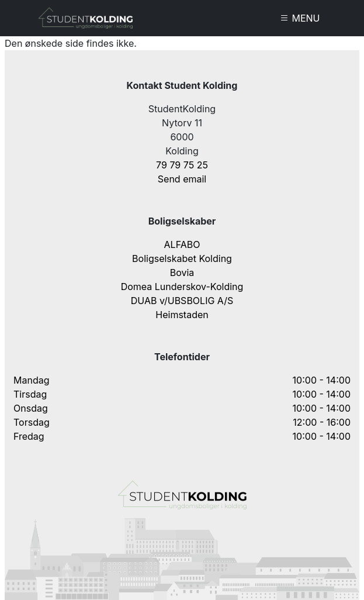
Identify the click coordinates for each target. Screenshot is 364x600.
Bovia (182, 273)
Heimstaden (182, 315)
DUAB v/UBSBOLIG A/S (182, 301)
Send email (182, 179)
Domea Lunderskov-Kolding (182, 287)
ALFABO (182, 244)
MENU (300, 18)
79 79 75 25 (182, 165)
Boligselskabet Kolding (182, 258)
